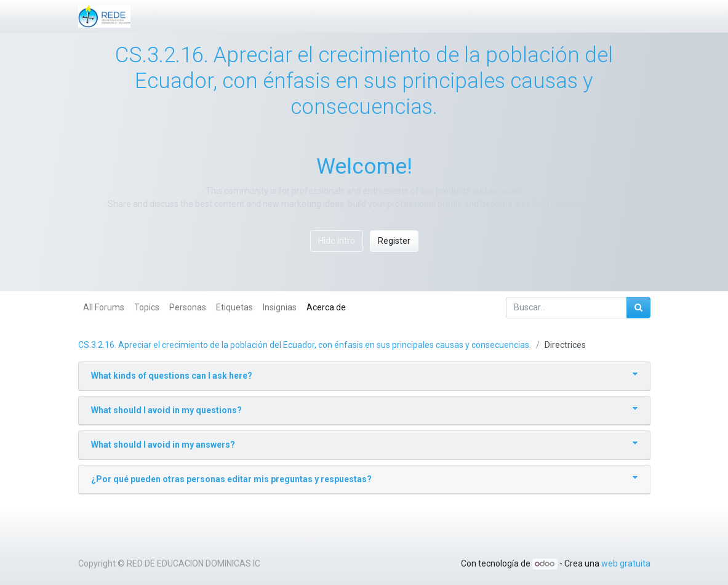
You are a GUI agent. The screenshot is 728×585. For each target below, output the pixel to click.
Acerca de (326, 307)
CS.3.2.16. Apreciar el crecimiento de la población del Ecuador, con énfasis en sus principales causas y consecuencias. (305, 345)
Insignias (280, 307)
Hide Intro (337, 241)
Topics (147, 307)
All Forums (104, 307)
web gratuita (626, 563)
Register (394, 241)
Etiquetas (234, 307)
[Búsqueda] (638, 308)
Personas (188, 307)
